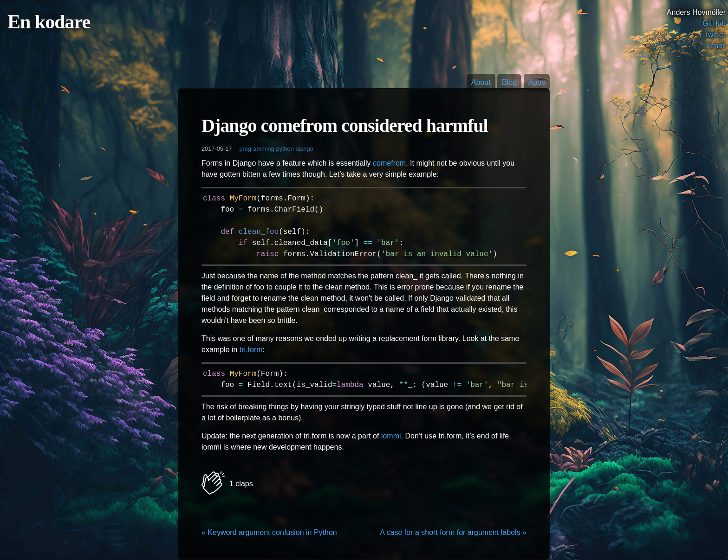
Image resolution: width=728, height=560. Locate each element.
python (285, 149)
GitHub (714, 23)
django (304, 149)
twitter (716, 35)
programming (257, 149)
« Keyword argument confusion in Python (269, 532)
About (481, 82)
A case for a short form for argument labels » (453, 532)
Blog (509, 82)
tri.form (251, 350)
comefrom (389, 163)
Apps (537, 82)
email (717, 46)
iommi (391, 436)
